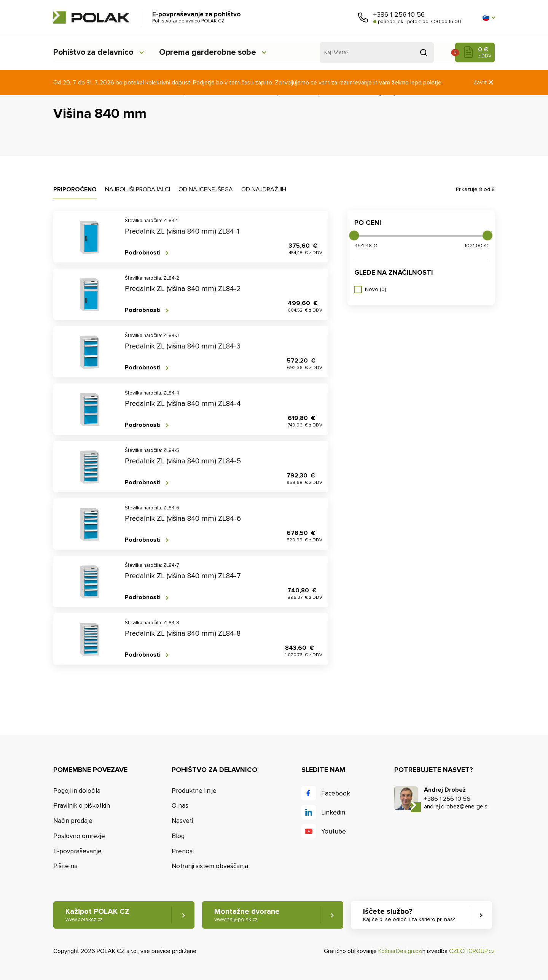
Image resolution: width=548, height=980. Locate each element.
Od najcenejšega (206, 189)
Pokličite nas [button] (363, 17)
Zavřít (484, 82)
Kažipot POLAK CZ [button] (97, 915)
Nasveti (182, 821)
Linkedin (333, 812)
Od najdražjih (264, 189)
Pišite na (65, 866)
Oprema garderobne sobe (213, 52)
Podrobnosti (143, 253)
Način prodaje (73, 821)
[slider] (354, 235)
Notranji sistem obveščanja (210, 866)
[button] (489, 17)
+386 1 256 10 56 (399, 14)
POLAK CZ (91, 17)
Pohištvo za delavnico (95, 52)
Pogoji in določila (77, 791)
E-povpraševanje (77, 851)
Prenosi (183, 851)
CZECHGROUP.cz (472, 951)
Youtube (334, 831)
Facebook (336, 793)
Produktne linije (194, 791)
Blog (178, 836)
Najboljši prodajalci (138, 189)
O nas (180, 806)
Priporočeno (75, 189)
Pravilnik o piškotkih (82, 806)
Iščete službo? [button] (410, 915)
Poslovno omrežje (79, 836)
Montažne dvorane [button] (247, 915)
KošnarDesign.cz (400, 951)
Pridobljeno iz (424, 52)
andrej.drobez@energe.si (456, 807)
